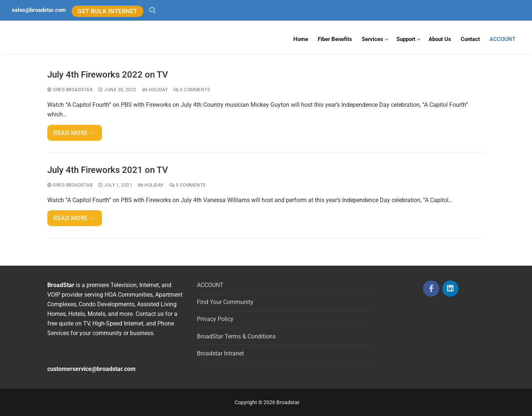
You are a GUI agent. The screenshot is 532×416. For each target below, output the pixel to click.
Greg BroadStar (70, 90)
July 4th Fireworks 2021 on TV (108, 170)
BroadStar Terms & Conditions (236, 336)
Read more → (75, 133)
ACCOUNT (210, 285)
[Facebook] (431, 289)
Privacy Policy (215, 319)
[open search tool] (153, 10)
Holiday (155, 90)
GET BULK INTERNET (108, 11)
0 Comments (192, 90)
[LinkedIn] (450, 289)
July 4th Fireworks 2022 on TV (108, 75)
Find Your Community (225, 302)
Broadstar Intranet (220, 353)
